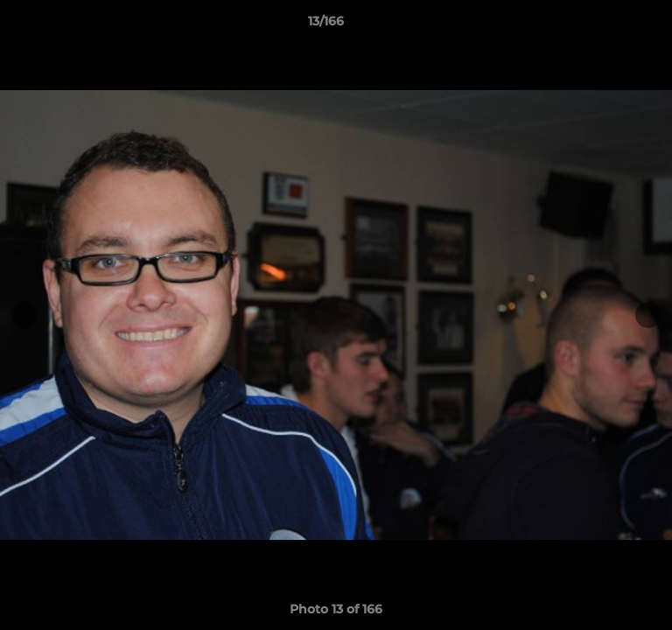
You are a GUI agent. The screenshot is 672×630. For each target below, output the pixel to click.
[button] (609, 25)
